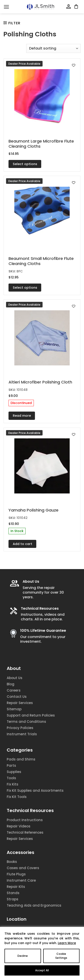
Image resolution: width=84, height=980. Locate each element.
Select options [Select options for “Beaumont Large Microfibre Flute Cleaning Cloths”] (25, 164)
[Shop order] (53, 48)
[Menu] (6, 7)
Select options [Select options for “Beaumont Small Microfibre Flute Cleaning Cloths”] (25, 288)
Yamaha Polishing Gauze (33, 510)
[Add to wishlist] (74, 65)
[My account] (69, 7)
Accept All (42, 970)
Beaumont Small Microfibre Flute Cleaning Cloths (41, 261)
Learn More (67, 943)
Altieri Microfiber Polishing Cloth (40, 382)
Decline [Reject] (23, 956)
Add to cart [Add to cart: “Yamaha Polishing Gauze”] (23, 544)
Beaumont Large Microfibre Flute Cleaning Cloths (41, 144)
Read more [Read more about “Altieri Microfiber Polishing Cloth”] (22, 416)
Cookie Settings (61, 956)
